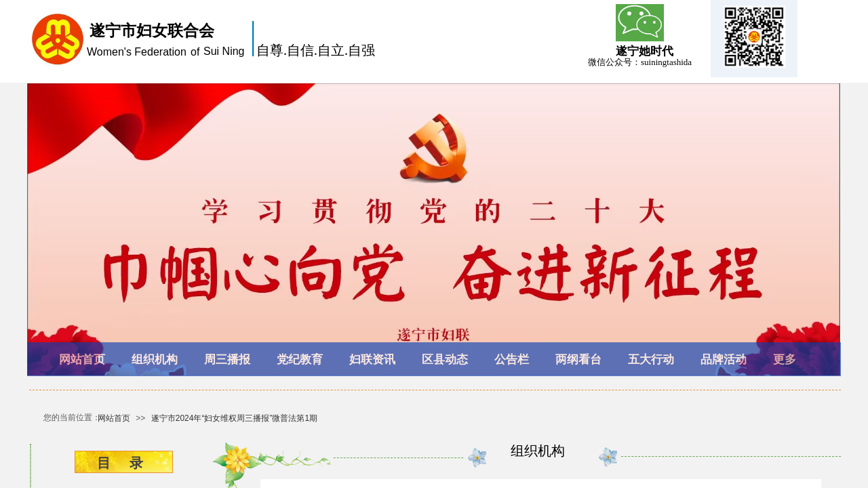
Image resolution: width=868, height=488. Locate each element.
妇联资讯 (372, 360)
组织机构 (155, 360)
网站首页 (82, 360)
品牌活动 (724, 360)
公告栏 (512, 360)
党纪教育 (300, 360)
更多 (785, 360)
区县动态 (445, 360)
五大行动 (651, 360)
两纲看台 (578, 360)
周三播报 (227, 360)
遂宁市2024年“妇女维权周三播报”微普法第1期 (234, 418)
